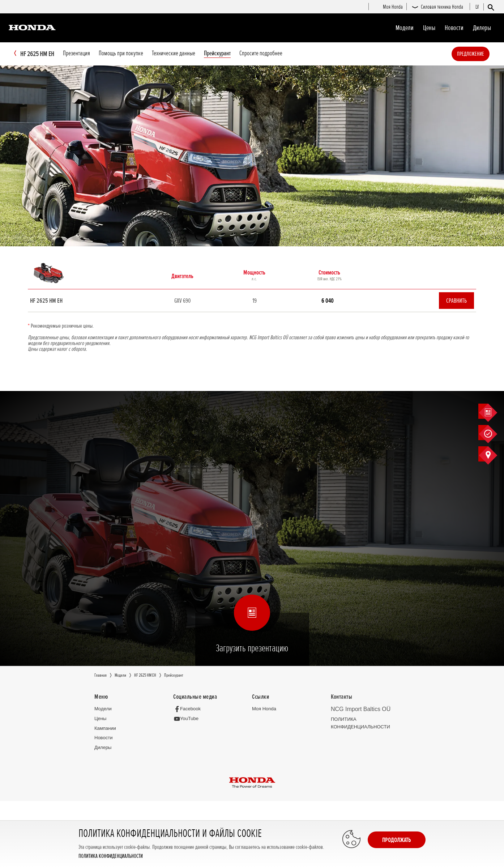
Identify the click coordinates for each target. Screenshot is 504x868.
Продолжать (397, 840)
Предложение (481, 54)
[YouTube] (188, 719)
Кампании (105, 729)
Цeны (429, 28)
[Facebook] (189, 709)
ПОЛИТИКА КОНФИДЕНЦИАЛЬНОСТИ (111, 856)
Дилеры (482, 28)
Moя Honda (264, 709)
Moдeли (405, 28)
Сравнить (456, 301)
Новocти (454, 28)
